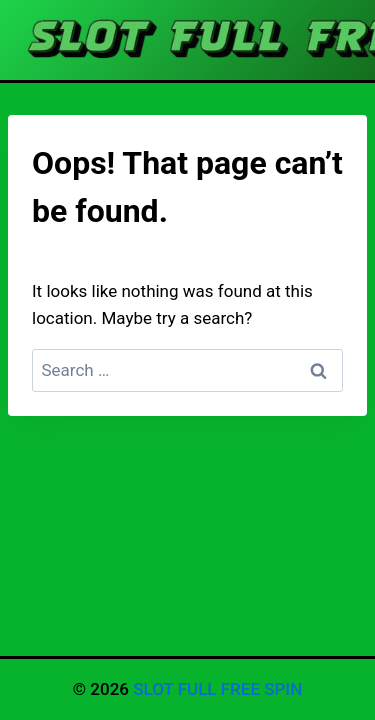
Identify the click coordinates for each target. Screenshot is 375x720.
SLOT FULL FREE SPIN (217, 689)
